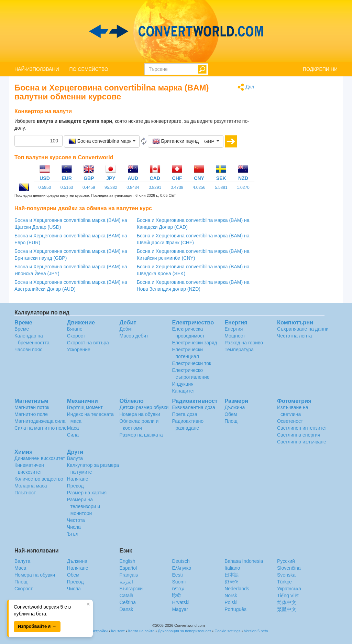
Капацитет (183, 391)
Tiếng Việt (288, 595)
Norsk (231, 595)
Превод (75, 486)
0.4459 (89, 187)
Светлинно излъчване (302, 442)
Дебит (126, 329)
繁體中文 (287, 609)
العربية (126, 582)
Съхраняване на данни (303, 329)
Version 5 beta (256, 631)
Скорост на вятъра (88, 343)
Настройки (98, 631)
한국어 (232, 582)
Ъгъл (73, 534)
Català (126, 595)
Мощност (235, 336)
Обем (231, 414)
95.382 (111, 187)
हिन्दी (176, 595)
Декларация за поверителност (184, 631)
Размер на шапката (141, 435)
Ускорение (79, 350)
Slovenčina (289, 568)
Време (22, 329)
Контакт (118, 631)
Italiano (232, 568)
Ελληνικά (181, 568)
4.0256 (199, 187)
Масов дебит (134, 336)
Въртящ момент (85, 407)
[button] (102, 141)
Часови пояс (28, 350)
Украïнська (289, 589)
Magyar (180, 609)
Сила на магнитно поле (41, 428)
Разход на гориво (244, 343)
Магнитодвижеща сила (40, 421)
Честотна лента (294, 336)
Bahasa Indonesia (244, 561)
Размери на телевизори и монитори (84, 506)
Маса (73, 428)
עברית (178, 589)
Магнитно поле (31, 414)
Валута (75, 458)
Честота (76, 520)
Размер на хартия (87, 493)
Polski (231, 602)
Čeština (128, 602)
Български (131, 589)
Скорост (76, 336)
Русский (286, 561)
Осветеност (290, 421)
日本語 (232, 575)
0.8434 (133, 187)
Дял (246, 87)
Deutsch (181, 561)
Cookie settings (227, 631)
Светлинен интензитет (302, 428)
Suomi (179, 582)
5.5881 (221, 187)
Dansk (126, 609)
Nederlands (237, 589)
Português (235, 609)
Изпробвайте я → (37, 626)
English (128, 561)
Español (128, 568)
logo (176, 31)
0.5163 (67, 187)
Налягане (78, 479)
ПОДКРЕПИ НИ (320, 69)
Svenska (286, 575)
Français (129, 575)
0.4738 (177, 187)
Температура (239, 350)
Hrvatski (181, 602)
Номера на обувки (140, 414)
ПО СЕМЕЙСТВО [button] (89, 69)
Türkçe (284, 582)
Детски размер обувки (144, 407)
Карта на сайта (141, 631)
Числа (74, 527)
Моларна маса (31, 486)
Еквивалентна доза (193, 407)
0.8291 (155, 187)
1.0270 (243, 187)
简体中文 (287, 602)
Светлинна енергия (299, 435)
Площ (231, 421)
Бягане (75, 329)
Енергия (234, 329)
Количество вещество (39, 479)
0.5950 (45, 187)
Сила (73, 435)
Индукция (183, 384)
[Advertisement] (301, 186)
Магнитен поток (32, 407)
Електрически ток (191, 363)
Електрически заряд (194, 343)
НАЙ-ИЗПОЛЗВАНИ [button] (37, 69)
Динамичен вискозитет (40, 458)
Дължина (235, 407)
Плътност (25, 493)
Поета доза (184, 414)
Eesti (177, 575)
